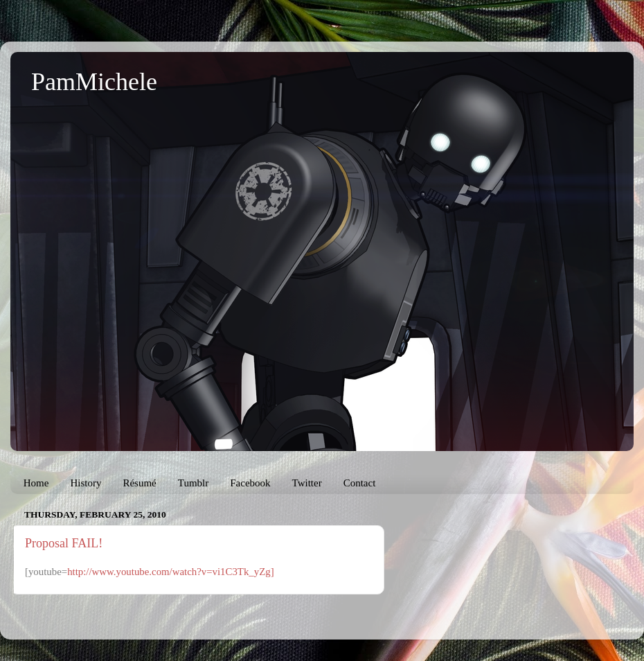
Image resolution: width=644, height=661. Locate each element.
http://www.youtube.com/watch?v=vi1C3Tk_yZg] (170, 572)
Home (36, 483)
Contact (360, 483)
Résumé (139, 483)
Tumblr (193, 483)
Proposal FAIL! (64, 543)
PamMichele (94, 82)
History (86, 483)
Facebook (250, 483)
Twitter (307, 483)
